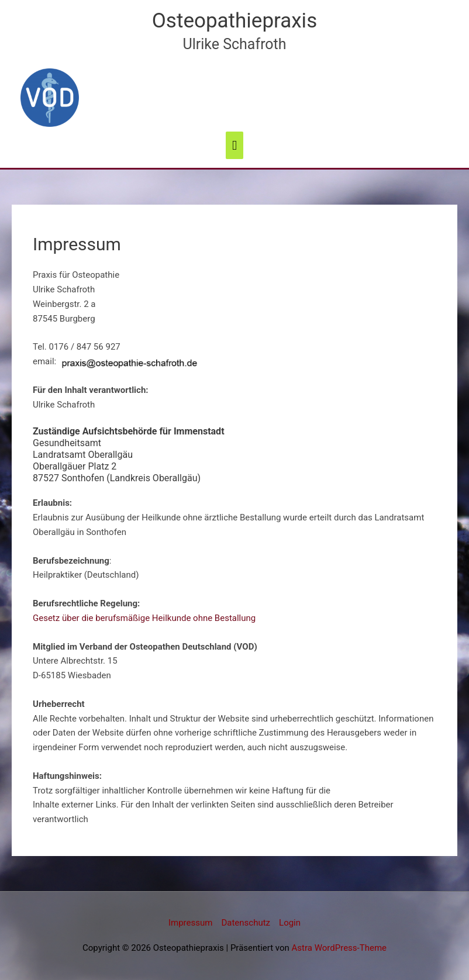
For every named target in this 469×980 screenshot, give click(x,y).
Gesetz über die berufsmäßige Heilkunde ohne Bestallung (144, 618)
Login (290, 923)
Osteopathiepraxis (235, 21)
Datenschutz (246, 923)
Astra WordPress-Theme (339, 948)
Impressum (190, 923)
